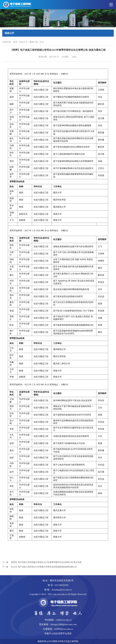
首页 (15, 42)
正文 (42, 42)
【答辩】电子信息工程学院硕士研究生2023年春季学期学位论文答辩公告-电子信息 (46, 562)
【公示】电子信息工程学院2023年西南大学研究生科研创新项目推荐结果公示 (43, 567)
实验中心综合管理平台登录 (58, 634)
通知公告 (34, 42)
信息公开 (23, 42)
